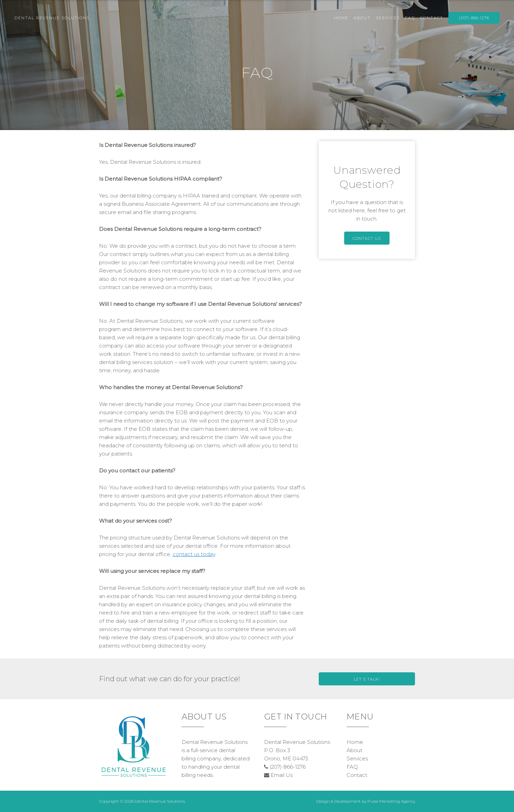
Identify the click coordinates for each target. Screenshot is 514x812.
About (362, 18)
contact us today (194, 554)
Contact (432, 18)
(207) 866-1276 (474, 18)
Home (341, 18)
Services (388, 18)
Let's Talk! (367, 679)
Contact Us (367, 238)
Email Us (278, 775)
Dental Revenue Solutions (52, 18)
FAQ (410, 18)
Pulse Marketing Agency (391, 801)
